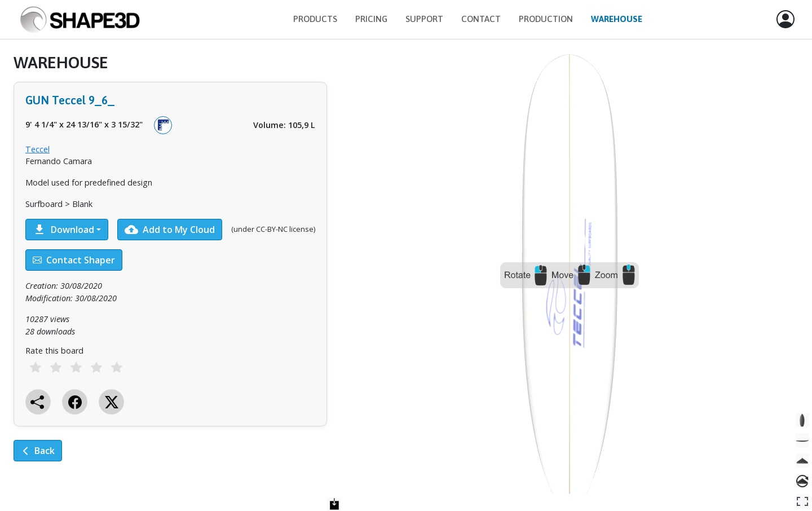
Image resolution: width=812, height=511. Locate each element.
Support (424, 19)
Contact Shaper (74, 260)
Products (315, 19)
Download (63, 230)
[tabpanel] (170, 265)
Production (546, 19)
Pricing (371, 19)
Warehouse (617, 19)
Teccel (37, 149)
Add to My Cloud (170, 230)
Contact (481, 19)
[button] (785, 20)
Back (38, 451)
